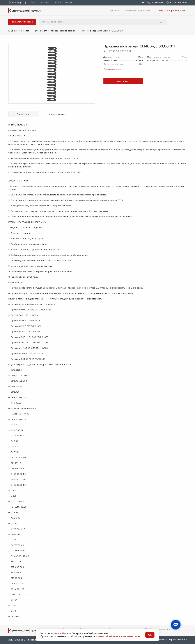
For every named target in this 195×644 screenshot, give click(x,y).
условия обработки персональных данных (119, 636)
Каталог (33, 3)
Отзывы (57, 3)
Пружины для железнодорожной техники (55, 31)
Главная (12, 31)
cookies (62, 633)
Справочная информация (137, 10)
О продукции (113, 10)
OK (150, 635)
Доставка (45, 3)
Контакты (69, 3)
